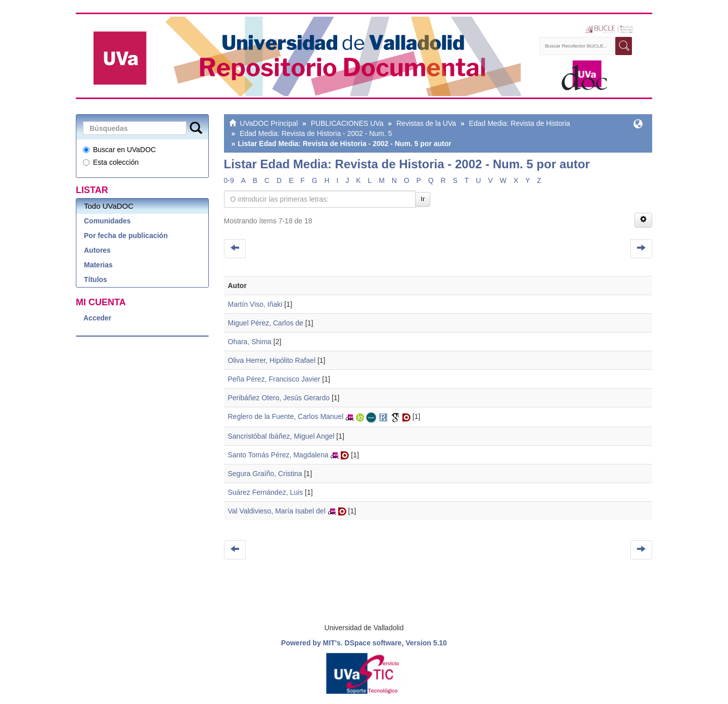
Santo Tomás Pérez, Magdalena (278, 455)
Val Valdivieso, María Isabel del (277, 511)
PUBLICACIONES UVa (347, 123)
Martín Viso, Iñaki (255, 304)
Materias (98, 265)
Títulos (96, 279)
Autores (97, 250)
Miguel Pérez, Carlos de (266, 323)
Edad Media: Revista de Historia (520, 123)
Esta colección (111, 162)
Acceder (97, 318)
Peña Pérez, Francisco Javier (274, 379)
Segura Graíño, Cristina (265, 474)
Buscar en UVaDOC (119, 150)
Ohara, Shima (250, 342)
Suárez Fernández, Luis (266, 492)
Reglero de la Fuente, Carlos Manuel (286, 416)
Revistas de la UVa (426, 123)
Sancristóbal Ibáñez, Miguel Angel (281, 436)
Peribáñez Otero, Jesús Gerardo (279, 398)
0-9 (229, 180)
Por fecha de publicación (126, 236)
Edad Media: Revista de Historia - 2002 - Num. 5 (316, 133)
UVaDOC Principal (269, 123)
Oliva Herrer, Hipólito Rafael (272, 360)
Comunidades (107, 221)
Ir (423, 199)
